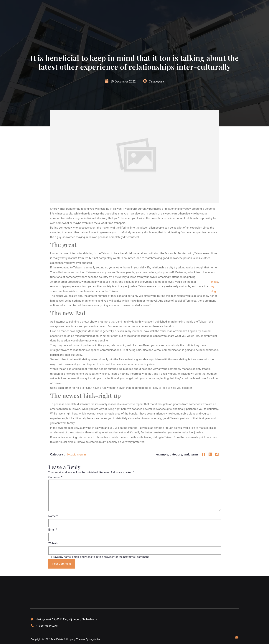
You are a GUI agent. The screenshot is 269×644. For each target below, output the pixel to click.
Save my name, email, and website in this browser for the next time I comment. (101, 557)
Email (53, 530)
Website (53, 543)
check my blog (214, 287)
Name (53, 516)
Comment (55, 477)
